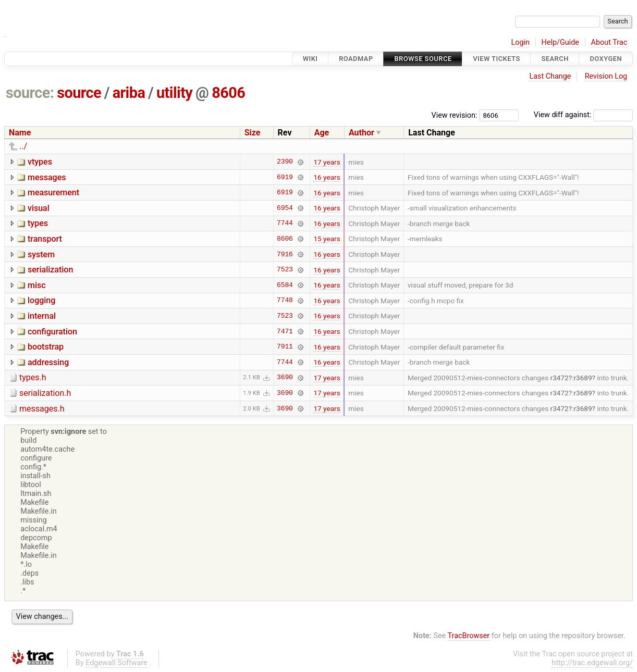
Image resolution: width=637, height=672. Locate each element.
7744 (285, 223)
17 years (327, 162)
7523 (285, 270)
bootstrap (46, 347)
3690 (285, 378)
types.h (33, 377)
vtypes (40, 162)
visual (39, 208)
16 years (327, 177)
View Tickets (496, 59)
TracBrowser (469, 636)
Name (20, 133)
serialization (50, 270)
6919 (285, 177)
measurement (53, 192)
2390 (285, 162)
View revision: (455, 115)
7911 (285, 347)
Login (520, 42)
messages (47, 177)
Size (253, 133)
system (41, 254)
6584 (285, 285)
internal (42, 316)
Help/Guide (560, 42)
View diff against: (583, 115)
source (79, 93)
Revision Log (606, 76)
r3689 (583, 378)
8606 (228, 93)
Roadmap (356, 59)
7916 (285, 254)
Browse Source (423, 59)
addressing (48, 362)
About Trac (609, 42)
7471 (285, 331)
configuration (52, 332)
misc (37, 285)
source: (30, 93)
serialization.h (45, 393)
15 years (327, 239)
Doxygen (606, 59)
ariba (129, 93)
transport (45, 239)
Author (362, 133)
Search (555, 59)
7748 (285, 301)
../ (23, 146)
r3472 (560, 378)
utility (174, 93)
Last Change (550, 76)
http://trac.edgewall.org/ (592, 663)
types (38, 223)
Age (322, 133)
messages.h (42, 409)
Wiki (310, 59)
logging (41, 300)
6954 (285, 208)
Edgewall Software (117, 663)
